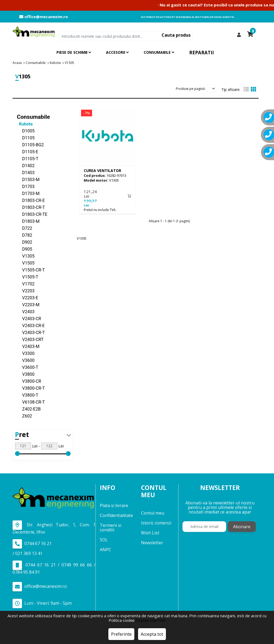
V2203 (26, 291)
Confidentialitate (116, 515)
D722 (24, 228)
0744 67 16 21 (32, 544)
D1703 (26, 186)
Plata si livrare (114, 505)
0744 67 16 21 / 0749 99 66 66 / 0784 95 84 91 (54, 568)
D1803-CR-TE (32, 214)
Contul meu (153, 513)
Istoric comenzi (156, 523)
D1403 (26, 172)
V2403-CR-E (31, 325)
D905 (24, 249)
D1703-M (28, 193)
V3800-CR (29, 381)
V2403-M (28, 346)
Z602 (24, 416)
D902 (24, 242)
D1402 (26, 165)
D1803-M (28, 221)
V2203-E (28, 298)
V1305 (26, 256)
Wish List (150, 532)
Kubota (25, 124)
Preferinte (121, 634)
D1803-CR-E (31, 200)
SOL (104, 540)
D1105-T (28, 158)
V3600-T (28, 367)
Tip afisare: (231, 89)
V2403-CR (29, 318)
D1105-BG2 (30, 145)
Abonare (242, 527)
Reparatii (201, 53)
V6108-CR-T (31, 402)
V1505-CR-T (31, 270)
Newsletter (152, 542)
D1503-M (28, 179)
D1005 (26, 131)
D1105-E (28, 152)
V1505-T (28, 277)
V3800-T (28, 395)
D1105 (26, 138)
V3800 (26, 374)
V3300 (26, 353)
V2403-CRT (30, 339)
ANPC (106, 550)
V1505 (26, 263)
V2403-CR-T (31, 332)
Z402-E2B (29, 409)
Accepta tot (152, 634)
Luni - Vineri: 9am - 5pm (42, 603)
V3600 (26, 360)
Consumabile (33, 117)
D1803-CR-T (31, 207)
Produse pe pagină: (191, 88)
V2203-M (28, 304)
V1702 (26, 284)
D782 (24, 235)
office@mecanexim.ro (44, 17)
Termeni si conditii (111, 528)
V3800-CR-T (31, 388)
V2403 (26, 311)
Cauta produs (176, 35)
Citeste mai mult (151, 620)
